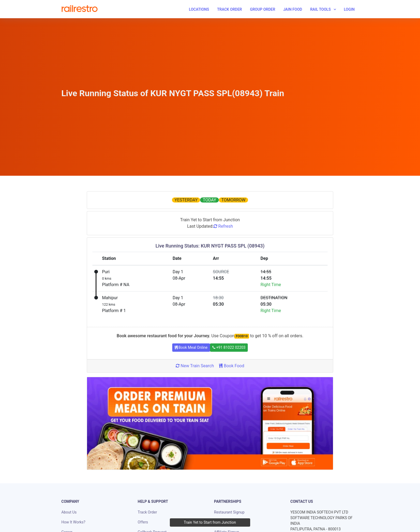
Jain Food (293, 9)
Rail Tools (320, 9)
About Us (69, 512)
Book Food (232, 366)
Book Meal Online (191, 347)
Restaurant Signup (229, 512)
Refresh (223, 226)
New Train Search (195, 366)
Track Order (229, 9)
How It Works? (73, 522)
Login (349, 9)
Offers (143, 522)
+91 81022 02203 (229, 347)
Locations (199, 9)
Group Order (262, 9)
